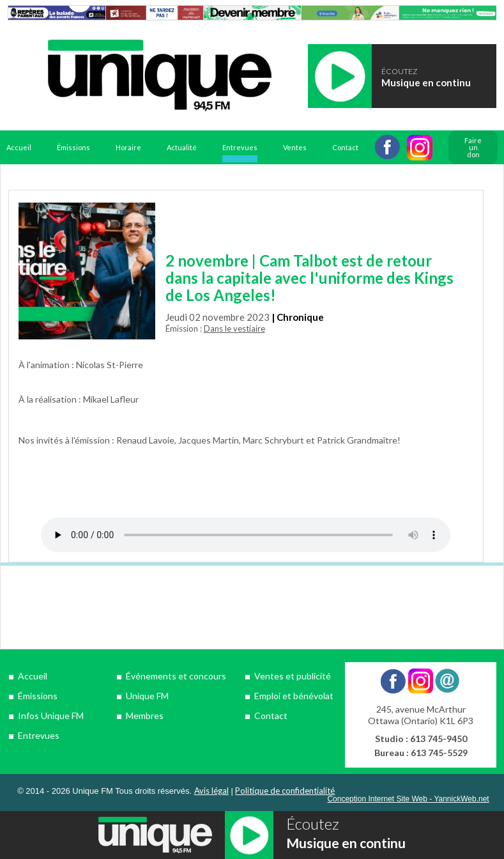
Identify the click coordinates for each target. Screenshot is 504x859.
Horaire (128, 147)
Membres (145, 716)
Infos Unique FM (51, 716)
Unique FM (147, 696)
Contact (345, 147)
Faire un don (473, 147)
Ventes (295, 147)
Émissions (73, 147)
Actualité (182, 147)
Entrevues (240, 147)
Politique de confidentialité (285, 791)
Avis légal (211, 791)
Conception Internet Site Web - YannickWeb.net (408, 799)
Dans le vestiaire (234, 329)
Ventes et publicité (293, 676)
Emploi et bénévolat (294, 696)
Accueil (19, 147)
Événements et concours (176, 676)
